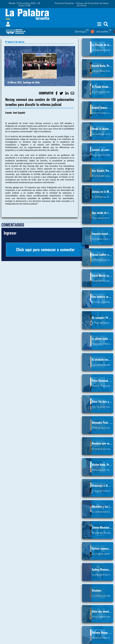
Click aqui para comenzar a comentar (45, 250)
